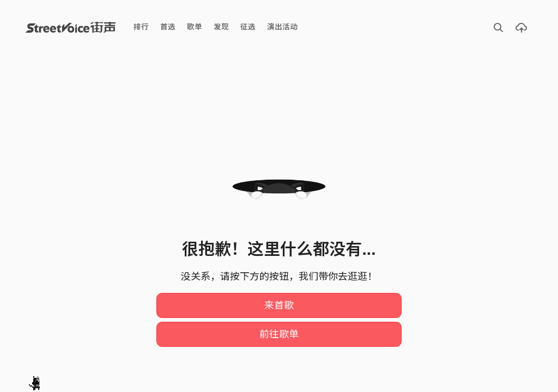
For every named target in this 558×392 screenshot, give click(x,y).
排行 (141, 27)
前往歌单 (279, 334)
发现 (221, 27)
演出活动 (282, 27)
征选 (248, 27)
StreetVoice (71, 27)
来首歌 (279, 305)
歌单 (195, 27)
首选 (168, 27)
